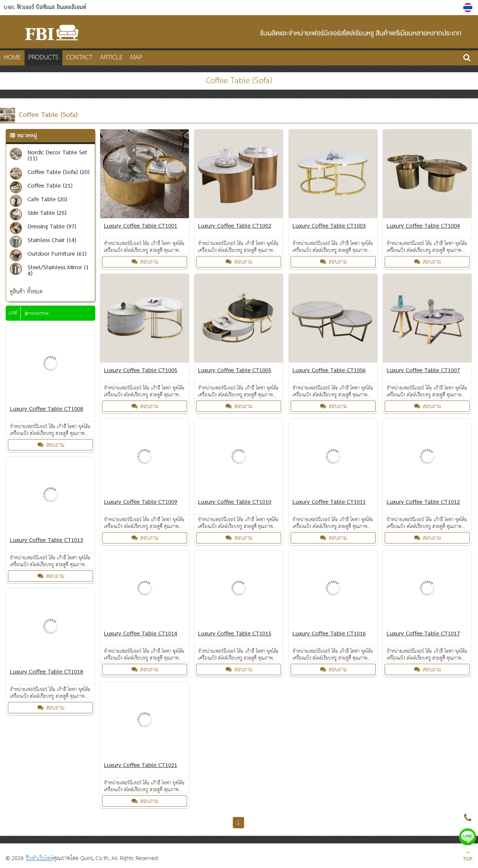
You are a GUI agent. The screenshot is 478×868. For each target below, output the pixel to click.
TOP (468, 857)
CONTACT (79, 58)
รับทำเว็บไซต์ (39, 858)
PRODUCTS (43, 58)
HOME (12, 58)
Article (111, 58)
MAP (136, 58)
